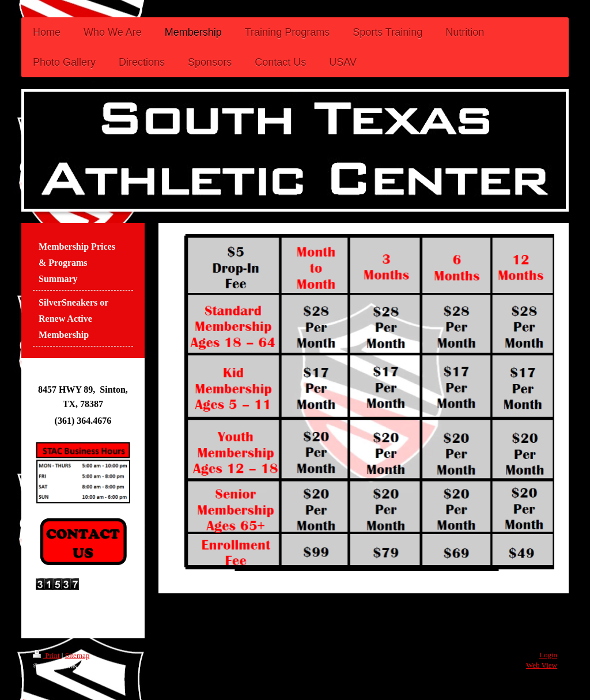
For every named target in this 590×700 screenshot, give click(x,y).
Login (548, 655)
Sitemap (77, 655)
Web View (542, 665)
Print (47, 655)
